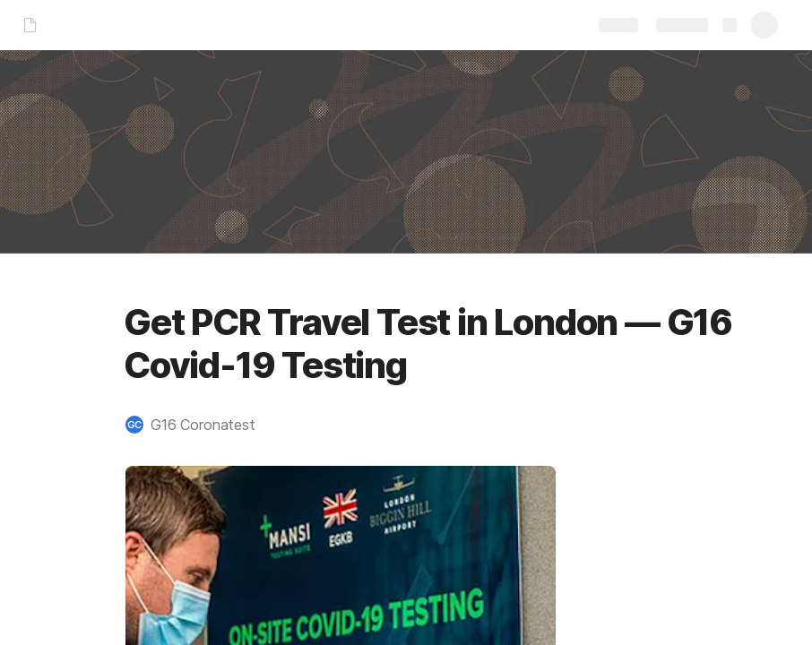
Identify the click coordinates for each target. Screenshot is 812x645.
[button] (199, 425)
